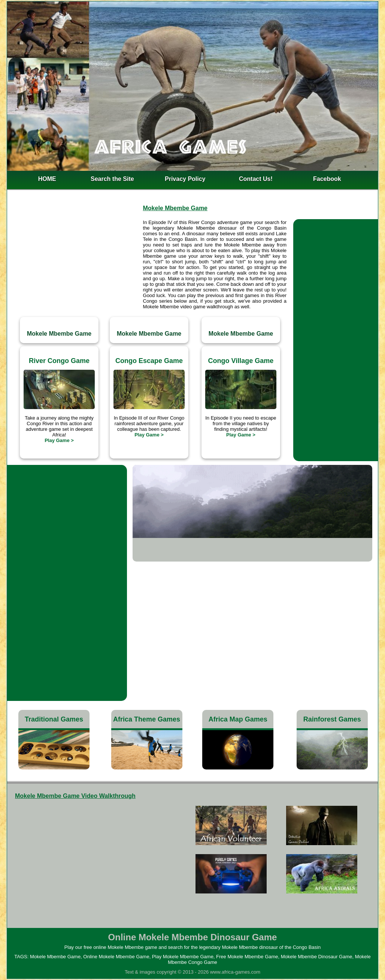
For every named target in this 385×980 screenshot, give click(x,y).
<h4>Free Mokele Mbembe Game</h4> (276, 857)
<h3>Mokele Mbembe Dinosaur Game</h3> (90, 859)
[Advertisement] (75, 265)
